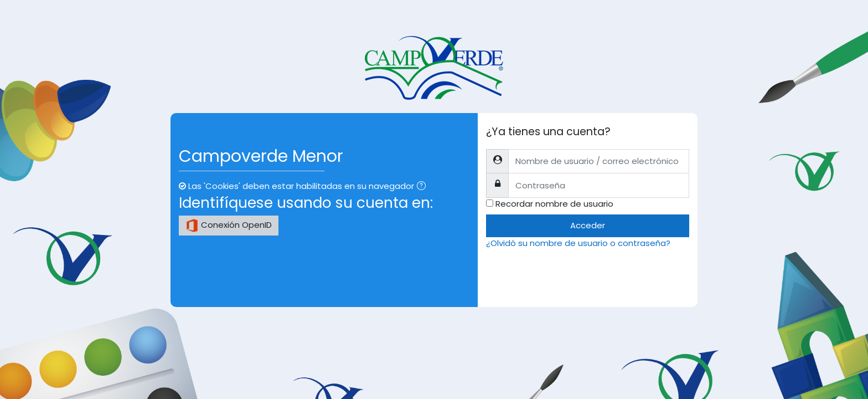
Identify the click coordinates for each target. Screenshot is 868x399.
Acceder (588, 225)
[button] (423, 187)
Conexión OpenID (229, 226)
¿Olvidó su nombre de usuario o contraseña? (578, 243)
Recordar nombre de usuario (554, 204)
